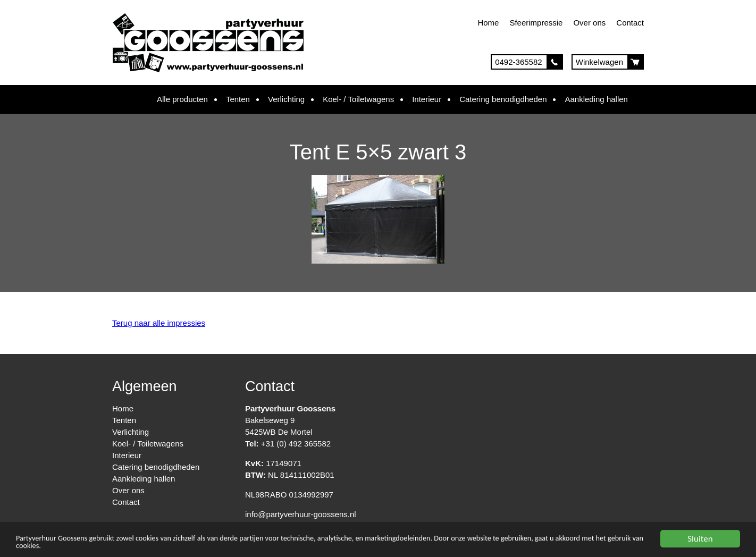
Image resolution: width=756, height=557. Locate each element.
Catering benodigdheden (503, 99)
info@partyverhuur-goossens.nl (301, 514)
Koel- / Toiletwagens (358, 99)
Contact (630, 23)
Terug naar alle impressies (159, 323)
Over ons (589, 23)
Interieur (427, 99)
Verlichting (286, 99)
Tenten (238, 99)
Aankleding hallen (596, 99)
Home (488, 23)
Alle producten (182, 99)
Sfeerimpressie (536, 23)
